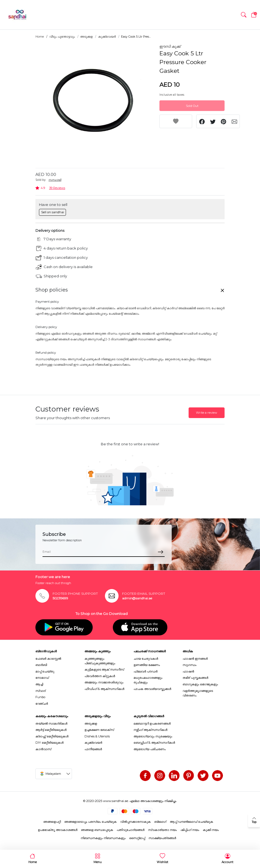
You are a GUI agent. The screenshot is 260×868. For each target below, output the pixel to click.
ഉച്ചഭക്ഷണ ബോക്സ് (99, 730)
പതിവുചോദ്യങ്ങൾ (131, 830)
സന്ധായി (55, 180)
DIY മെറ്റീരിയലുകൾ (49, 743)
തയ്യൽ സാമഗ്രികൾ (51, 723)
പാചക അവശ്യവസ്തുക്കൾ (152, 689)
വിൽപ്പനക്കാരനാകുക (135, 822)
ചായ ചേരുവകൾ (146, 659)
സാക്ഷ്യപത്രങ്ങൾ (162, 838)
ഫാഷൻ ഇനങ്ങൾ (195, 659)
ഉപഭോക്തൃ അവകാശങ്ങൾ (58, 830)
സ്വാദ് (40, 691)
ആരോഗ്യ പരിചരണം (150, 749)
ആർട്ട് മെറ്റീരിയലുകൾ (51, 730)
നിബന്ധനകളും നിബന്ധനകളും (103, 838)
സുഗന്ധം (190, 665)
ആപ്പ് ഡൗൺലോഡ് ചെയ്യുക (191, 822)
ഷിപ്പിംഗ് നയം (190, 830)
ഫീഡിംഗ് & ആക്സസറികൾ (104, 689)
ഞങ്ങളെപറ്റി (52, 822)
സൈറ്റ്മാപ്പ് (137, 838)
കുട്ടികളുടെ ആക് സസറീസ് (104, 669)
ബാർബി (41, 665)
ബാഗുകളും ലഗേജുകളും (200, 684)
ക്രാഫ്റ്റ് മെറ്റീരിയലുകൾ (52, 736)
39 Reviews (57, 188)
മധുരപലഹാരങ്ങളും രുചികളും (148, 680)
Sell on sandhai (53, 212)
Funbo (40, 697)
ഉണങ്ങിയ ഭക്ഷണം (147, 665)
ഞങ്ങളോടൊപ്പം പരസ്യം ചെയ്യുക (90, 822)
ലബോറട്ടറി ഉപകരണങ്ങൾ (152, 723)
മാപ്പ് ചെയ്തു (45, 671)
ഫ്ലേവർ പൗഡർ (146, 671)
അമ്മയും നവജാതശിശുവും (104, 682)
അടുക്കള (86, 37)
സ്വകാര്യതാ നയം (162, 830)
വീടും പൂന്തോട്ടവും (62, 37)
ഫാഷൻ (188, 671)
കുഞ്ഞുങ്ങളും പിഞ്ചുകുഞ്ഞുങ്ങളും (100, 661)
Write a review (207, 413)
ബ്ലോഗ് (160, 822)
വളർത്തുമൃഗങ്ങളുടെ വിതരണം (198, 693)
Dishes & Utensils (97, 736)
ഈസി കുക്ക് (170, 46)
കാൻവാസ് (43, 749)
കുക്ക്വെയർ (107, 37)
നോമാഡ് (42, 678)
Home (40, 37)
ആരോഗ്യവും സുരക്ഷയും (153, 736)
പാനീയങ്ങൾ (93, 749)
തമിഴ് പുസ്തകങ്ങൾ (195, 678)
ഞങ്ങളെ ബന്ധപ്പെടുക (97, 830)
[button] (244, 15)
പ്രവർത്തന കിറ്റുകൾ (100, 676)
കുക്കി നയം (211, 830)
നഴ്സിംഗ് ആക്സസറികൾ (150, 730)
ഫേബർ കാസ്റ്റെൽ (48, 659)
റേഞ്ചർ (42, 704)
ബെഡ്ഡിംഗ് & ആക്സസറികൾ (154, 743)
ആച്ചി (39, 684)
